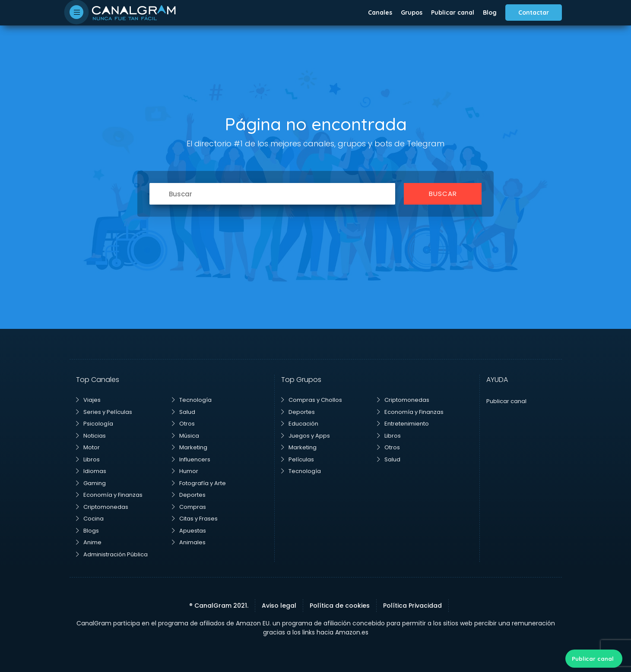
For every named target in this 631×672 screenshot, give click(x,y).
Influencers (191, 459)
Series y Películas (104, 412)
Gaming (91, 483)
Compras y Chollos (312, 400)
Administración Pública (112, 554)
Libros (88, 459)
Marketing (190, 447)
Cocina (90, 519)
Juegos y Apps (306, 436)
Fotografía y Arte (199, 483)
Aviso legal (279, 606)
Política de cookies (340, 606)
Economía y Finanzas (109, 495)
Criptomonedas (102, 507)
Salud (184, 412)
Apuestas (189, 531)
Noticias (91, 436)
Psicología (95, 424)
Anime (89, 542)
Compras (189, 507)
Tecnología (192, 400)
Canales (380, 13)
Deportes (189, 495)
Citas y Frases (195, 519)
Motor (88, 447)
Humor (185, 471)
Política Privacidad (412, 606)
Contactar (534, 13)
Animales (189, 542)
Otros (183, 424)
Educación (300, 424)
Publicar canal (453, 13)
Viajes (88, 400)
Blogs (87, 531)
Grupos (412, 13)
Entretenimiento (403, 424)
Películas (298, 459)
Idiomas (91, 471)
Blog (490, 13)
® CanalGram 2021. (219, 606)
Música (185, 436)
